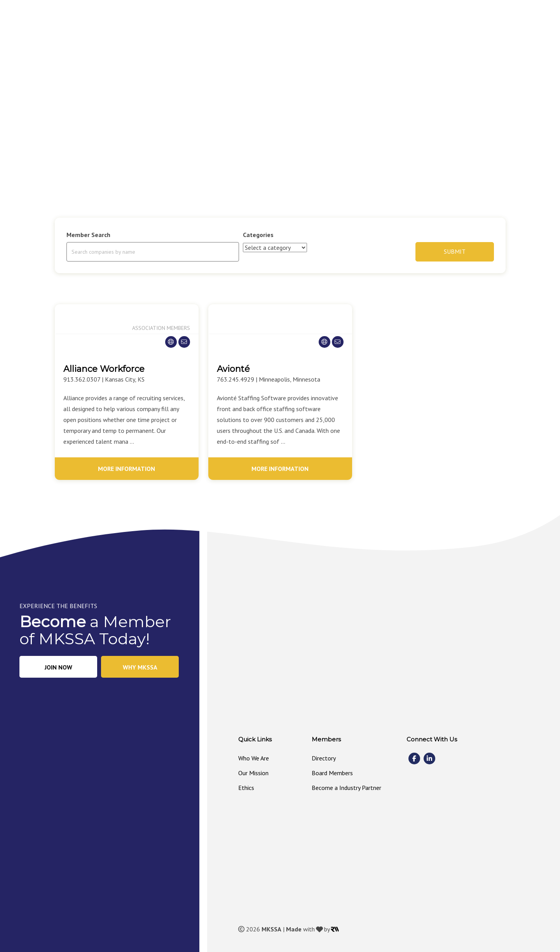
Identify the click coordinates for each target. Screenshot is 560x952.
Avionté (233, 369)
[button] (294, 58)
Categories (258, 235)
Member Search (88, 235)
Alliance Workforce (104, 369)
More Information (126, 469)
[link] (248, 58)
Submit (455, 251)
